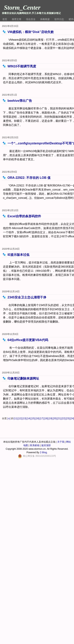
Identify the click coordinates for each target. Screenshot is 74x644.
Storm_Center (22, 7)
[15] (33, 418)
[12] (20, 418)
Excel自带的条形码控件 (24, 216)
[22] (63, 418)
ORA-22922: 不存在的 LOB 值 (29, 178)
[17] (42, 418)
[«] (9, 418)
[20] (55, 418)
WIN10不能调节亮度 (22, 66)
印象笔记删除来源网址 (23, 378)
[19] (50, 418)
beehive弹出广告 (20, 101)
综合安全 (31, 19)
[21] (59, 418)
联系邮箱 (35, 445)
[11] (16, 418)
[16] (37, 418)
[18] (46, 418)
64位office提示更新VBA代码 (28, 340)
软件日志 (59, 19)
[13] (24, 418)
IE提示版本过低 (18, 255)
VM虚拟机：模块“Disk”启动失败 (31, 32)
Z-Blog (43, 452)
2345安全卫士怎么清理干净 (27, 297)
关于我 (61, 442)
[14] (29, 418)
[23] (68, 418)
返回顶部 (46, 445)
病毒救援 (45, 19)
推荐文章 (17, 19)
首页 (5, 19)
